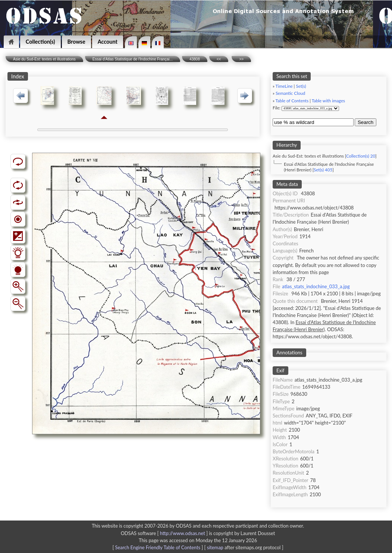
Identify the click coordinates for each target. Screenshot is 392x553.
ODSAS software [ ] (165, 533)
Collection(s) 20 (361, 156)
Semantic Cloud (290, 93)
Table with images (328, 101)
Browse (76, 42)
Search (366, 122)
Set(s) (301, 86)
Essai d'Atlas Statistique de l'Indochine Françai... (133, 59)
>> (241, 59)
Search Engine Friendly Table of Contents (158, 547)
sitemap (215, 547)
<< (219, 59)
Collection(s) (40, 42)
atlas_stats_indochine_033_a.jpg (316, 286)
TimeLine (284, 86)
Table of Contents (292, 101)
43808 (195, 59)
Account (108, 42)
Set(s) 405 (323, 170)
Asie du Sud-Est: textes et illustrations (44, 59)
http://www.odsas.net (183, 533)
